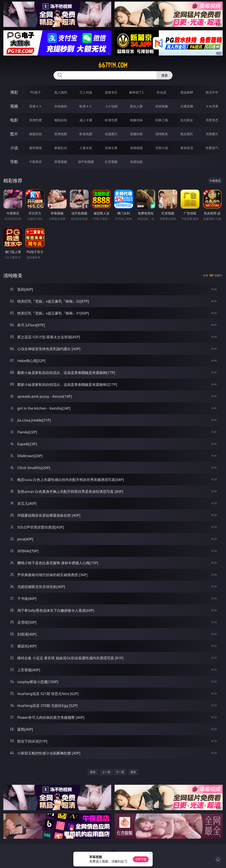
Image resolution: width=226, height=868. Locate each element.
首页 (93, 772)
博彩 (14, 92)
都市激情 (35, 148)
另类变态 (212, 120)
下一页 (120, 772)
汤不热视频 (86, 162)
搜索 (165, 75)
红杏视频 (111, 162)
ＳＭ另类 (212, 106)
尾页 (133, 772)
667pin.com (113, 65)
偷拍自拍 (61, 120)
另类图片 (212, 134)
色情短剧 (136, 162)
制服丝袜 (136, 120)
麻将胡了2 (136, 92)
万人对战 (86, 92)
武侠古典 (111, 148)
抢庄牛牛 (212, 92)
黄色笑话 (187, 148)
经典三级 (162, 120)
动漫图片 (111, 134)
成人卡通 (86, 120)
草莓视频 (61, 162)
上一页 (106, 772)
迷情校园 (136, 148)
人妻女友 (86, 148)
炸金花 (162, 92)
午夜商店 (35, 162)
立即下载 (141, 859)
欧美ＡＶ (86, 106)
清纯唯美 (162, 134)
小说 (14, 148)
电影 (14, 120)
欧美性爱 (111, 120)
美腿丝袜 (136, 134)
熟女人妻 (136, 106)
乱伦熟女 (187, 120)
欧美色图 (86, 134)
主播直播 (187, 106)
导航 (14, 162)
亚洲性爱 (35, 120)
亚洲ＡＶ (35, 106)
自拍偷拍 (61, 106)
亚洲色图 (61, 134)
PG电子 (35, 92)
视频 (14, 106)
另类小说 (162, 148)
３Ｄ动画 (111, 106)
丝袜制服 (162, 106)
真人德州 (61, 92)
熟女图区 (187, 134)
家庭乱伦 (61, 148)
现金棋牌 (187, 92)
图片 (14, 134)
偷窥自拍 (35, 134)
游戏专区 (111, 92)
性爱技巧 (212, 148)
